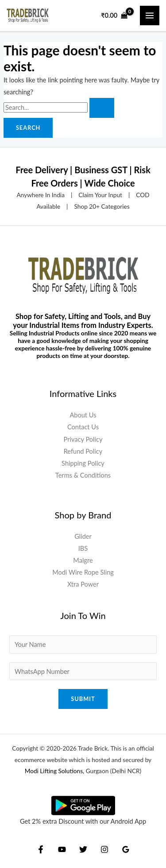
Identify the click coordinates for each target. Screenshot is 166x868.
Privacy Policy (83, 439)
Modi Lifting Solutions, (55, 771)
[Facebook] (41, 849)
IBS (83, 548)
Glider (83, 536)
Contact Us (83, 427)
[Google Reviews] (126, 849)
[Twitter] (83, 849)
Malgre (83, 560)
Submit (83, 699)
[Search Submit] (102, 108)
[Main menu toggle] (150, 16)
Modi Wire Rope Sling (83, 572)
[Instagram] (104, 849)
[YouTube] (62, 849)
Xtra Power (83, 584)
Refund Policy (83, 451)
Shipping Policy (83, 463)
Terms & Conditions (83, 475)
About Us (83, 415)
